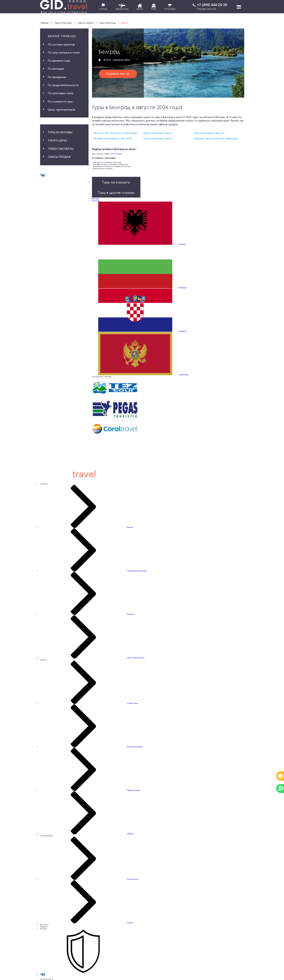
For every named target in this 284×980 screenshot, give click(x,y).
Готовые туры (132, 703)
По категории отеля (61, 93)
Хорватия (183, 331)
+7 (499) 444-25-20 (212, 5)
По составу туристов (61, 44)
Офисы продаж (59, 157)
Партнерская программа (137, 571)
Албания (182, 244)
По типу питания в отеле (64, 53)
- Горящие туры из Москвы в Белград (215, 139)
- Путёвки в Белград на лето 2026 (112, 139)
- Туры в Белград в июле (157, 139)
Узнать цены (57, 140)
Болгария (183, 288)
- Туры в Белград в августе (208, 133)
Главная (44, 23)
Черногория (184, 375)
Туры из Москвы (63, 23)
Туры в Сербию (86, 23)
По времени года (59, 61)
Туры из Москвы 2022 (136, 658)
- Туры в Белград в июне (157, 133)
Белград (95, 199)
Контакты (131, 614)
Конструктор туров (135, 747)
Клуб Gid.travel (133, 879)
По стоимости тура (60, 102)
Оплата (130, 923)
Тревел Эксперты (61, 149)
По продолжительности (63, 85)
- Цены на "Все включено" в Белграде (115, 133)
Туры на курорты (116, 182)
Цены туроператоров (62, 110)
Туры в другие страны (116, 193)
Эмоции (130, 834)
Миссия (130, 527)
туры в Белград (107, 23)
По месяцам (56, 69)
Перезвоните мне (207, 9)
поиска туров (116, 154)
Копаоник (96, 201)
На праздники (57, 77)
